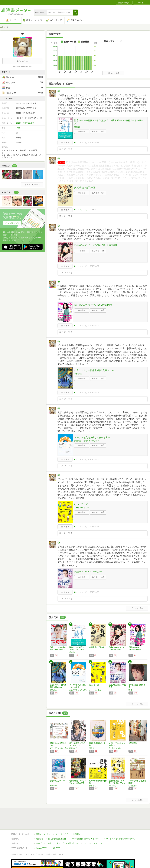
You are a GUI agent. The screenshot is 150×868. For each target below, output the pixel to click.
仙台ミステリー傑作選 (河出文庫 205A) (94, 370)
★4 (75, 143)
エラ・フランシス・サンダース (59, 748)
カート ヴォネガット (83, 508)
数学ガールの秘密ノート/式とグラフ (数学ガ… (78, 649)
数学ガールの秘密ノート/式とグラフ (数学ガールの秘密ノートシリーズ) (109, 122)
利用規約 (76, 820)
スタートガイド (62, 820)
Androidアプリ (42, 834)
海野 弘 (92, 748)
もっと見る (114, 73)
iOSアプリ (57, 834)
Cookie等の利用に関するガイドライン (86, 825)
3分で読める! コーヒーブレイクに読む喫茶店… (78, 783)
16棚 (18, 128)
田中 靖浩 (112, 786)
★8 (75, 210)
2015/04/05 (94, 326)
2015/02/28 (94, 527)
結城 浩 (77, 127)
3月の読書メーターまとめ (22, 66)
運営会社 (40, 825)
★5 (75, 459)
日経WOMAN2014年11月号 (88, 572)
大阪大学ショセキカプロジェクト (88, 441)
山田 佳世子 (133, 786)
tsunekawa (54, 786)
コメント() (82, 143)
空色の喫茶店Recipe (57, 781)
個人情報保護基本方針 (57, 825)
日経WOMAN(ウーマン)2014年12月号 (93, 305)
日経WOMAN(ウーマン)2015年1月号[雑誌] (95, 245)
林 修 (130, 690)
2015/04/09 (94, 210)
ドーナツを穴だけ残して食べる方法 (92, 437)
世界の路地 (133, 743)
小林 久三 (78, 374)
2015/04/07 (94, 266)
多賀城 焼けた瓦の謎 (85, 187)
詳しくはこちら (12, 223)
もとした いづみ (115, 748)
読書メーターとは (43, 820)
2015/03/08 (94, 392)
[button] (75, 13)
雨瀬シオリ (73, 748)
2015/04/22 (94, 143)
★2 (75, 266)
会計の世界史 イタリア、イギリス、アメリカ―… (117, 783)
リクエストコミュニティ (93, 830)
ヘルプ (39, 830)
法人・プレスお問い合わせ (67, 830)
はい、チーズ (81, 504)
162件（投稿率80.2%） (26, 123)
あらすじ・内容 (98, 131)
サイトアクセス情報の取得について (121, 825)
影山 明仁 (93, 786)
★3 (75, 527)
